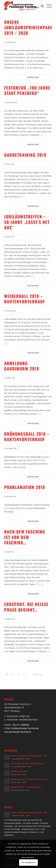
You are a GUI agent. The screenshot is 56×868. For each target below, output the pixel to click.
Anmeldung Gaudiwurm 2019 (22, 366)
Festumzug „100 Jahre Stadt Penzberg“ (27, 90)
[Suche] (41, 6)
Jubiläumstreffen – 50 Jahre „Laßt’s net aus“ (27, 222)
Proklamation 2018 (25, 487)
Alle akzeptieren (28, 862)
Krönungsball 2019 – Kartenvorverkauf (27, 437)
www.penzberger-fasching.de (18, 732)
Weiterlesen (33, 77)
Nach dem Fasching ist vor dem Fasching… (25, 537)
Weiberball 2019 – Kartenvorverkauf (25, 299)
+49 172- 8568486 (21, 725)
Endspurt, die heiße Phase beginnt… (26, 607)
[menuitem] (41, 6)
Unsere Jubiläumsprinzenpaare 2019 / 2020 (30, 27)
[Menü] (48, 6)
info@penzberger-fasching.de (25, 728)
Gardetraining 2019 (25, 155)
